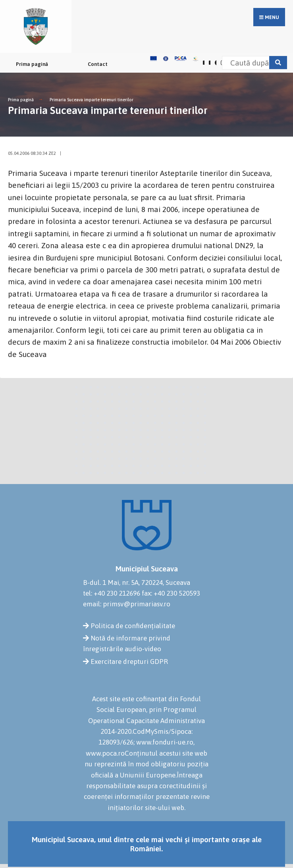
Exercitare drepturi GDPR (129, 662)
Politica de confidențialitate (133, 626)
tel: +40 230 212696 (112, 593)
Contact (98, 64)
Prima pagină (32, 64)
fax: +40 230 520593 (171, 593)
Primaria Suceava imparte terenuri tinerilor (92, 100)
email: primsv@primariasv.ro (127, 604)
